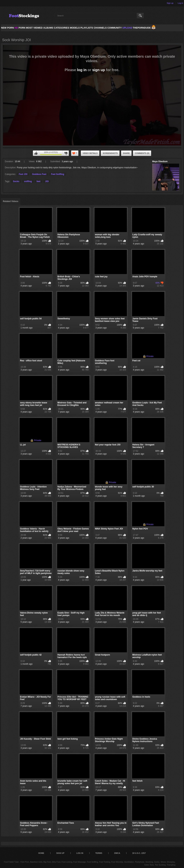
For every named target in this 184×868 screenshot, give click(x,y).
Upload (127, 28)
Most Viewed (34, 28)
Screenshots (110, 153)
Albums (48, 28)
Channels (100, 28)
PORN (20, 28)
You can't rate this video (36, 153)
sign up (99, 70)
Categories (62, 28)
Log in (180, 3)
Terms (99, 853)
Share (126, 153)
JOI (47, 181)
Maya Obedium (160, 161)
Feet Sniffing (58, 174)
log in (82, 70)
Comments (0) (142, 153)
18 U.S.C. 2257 (139, 853)
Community (114, 28)
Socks (16, 181)
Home (41, 853)
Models (75, 28)
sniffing (28, 181)
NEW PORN (8, 28)
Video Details (90, 153)
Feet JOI (23, 174)
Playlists (87, 28)
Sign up (170, 3)
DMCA (117, 853)
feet (38, 181)
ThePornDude (142, 28)
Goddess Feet (39, 174)
